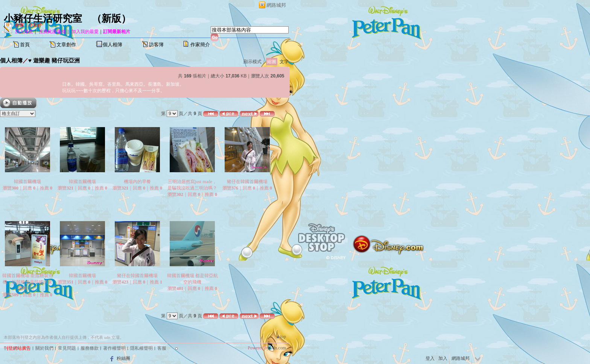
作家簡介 (200, 45)
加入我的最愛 (85, 32)
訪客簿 (156, 45)
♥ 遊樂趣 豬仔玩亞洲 (54, 60)
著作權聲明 (114, 348)
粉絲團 (123, 358)
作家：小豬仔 (29, 25)
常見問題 (67, 348)
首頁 (25, 45)
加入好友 (24, 32)
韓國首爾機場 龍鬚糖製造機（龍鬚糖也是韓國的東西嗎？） (28, 282)
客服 (162, 348)
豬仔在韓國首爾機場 (247, 182)
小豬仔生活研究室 (43, 19)
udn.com (278, 348)
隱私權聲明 (141, 348)
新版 (111, 19)
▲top (281, 337)
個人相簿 (113, 45)
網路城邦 (276, 5)
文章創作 (66, 45)
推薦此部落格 (52, 32)
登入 (430, 358)
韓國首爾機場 (27, 182)
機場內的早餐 (137, 182)
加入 (443, 358)
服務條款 (90, 348)
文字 (284, 62)
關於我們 (44, 348)
